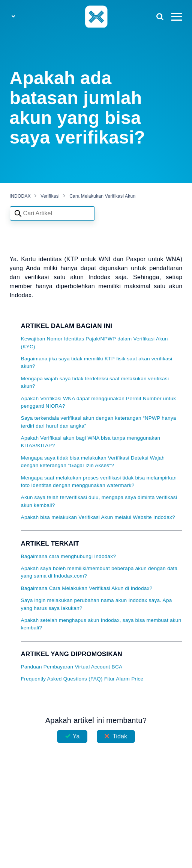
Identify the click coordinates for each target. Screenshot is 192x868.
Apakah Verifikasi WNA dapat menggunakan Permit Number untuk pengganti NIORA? (99, 402)
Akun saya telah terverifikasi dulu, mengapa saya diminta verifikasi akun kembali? (99, 501)
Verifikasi (50, 196)
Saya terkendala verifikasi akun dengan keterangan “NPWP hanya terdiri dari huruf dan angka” (99, 422)
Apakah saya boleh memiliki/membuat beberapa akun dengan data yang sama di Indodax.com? (99, 572)
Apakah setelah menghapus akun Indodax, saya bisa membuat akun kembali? (101, 624)
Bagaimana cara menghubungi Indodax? (69, 556)
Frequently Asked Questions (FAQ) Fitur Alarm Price (82, 679)
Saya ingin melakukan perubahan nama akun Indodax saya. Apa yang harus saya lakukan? (97, 604)
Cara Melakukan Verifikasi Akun (102, 196)
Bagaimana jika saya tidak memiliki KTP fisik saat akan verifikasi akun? (97, 362)
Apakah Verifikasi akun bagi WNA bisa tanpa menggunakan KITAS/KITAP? (91, 442)
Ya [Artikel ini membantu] (76, 736)
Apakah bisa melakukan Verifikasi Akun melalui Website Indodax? (98, 517)
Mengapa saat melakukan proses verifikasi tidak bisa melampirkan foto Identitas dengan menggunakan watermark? (99, 482)
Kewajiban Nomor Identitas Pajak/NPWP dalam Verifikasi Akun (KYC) (94, 343)
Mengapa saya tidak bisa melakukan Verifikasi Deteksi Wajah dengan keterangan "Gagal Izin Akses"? (93, 462)
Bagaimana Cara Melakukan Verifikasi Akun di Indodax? (87, 588)
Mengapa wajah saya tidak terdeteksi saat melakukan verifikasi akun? (95, 382)
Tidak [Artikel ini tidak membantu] (120, 736)
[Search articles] (52, 213)
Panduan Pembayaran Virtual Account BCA (72, 667)
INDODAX (20, 196)
